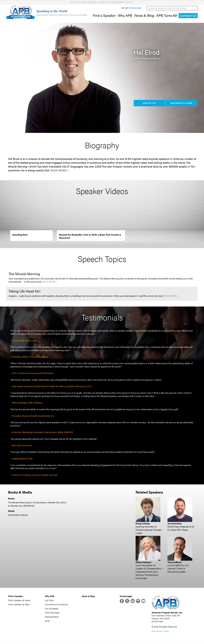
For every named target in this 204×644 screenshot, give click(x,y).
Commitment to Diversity (56, 604)
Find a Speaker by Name (19, 600)
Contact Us (188, 16)
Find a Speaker (104, 15)
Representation (52, 617)
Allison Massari (143, 562)
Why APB (125, 15)
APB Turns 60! (167, 15)
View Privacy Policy (160, 631)
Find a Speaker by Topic (19, 604)
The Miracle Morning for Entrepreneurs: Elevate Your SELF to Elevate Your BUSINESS (37, 504)
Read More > (60, 170)
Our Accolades (52, 608)
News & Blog (144, 15)
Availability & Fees (181, 103)
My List (125, 8)
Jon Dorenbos (175, 524)
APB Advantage (52, 613)
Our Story (49, 600)
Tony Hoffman (175, 562)
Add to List (149, 103)
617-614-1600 (136, 8)
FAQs (47, 621)
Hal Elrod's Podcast (18, 515)
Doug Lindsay (143, 524)
